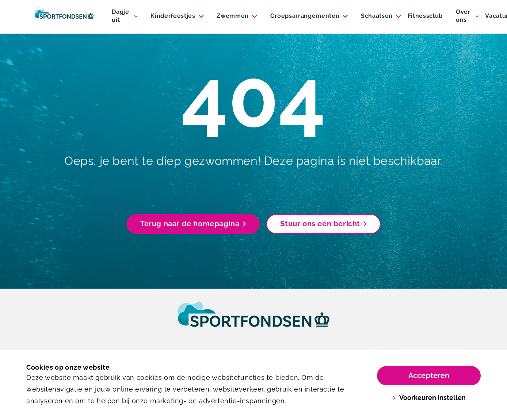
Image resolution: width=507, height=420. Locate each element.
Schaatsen (377, 16)
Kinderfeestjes (173, 16)
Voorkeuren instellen (429, 398)
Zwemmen (233, 16)
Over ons (463, 16)
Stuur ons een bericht (323, 224)
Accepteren (429, 375)
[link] (254, 321)
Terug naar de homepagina (193, 224)
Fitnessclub (425, 16)
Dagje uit (120, 16)
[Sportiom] (64, 16)
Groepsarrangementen (305, 16)
